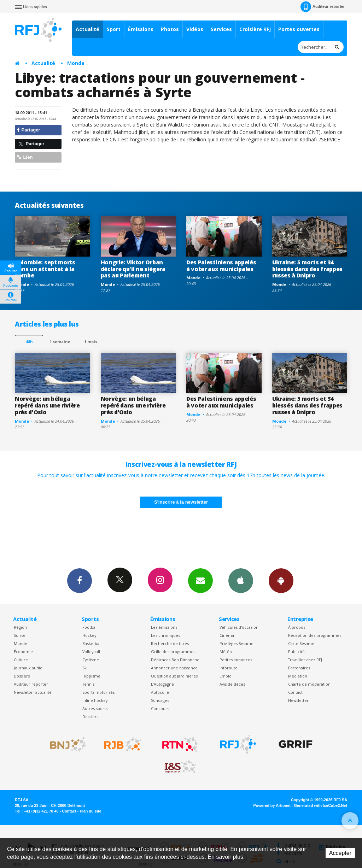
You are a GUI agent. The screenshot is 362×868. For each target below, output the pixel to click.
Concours (160, 708)
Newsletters (200, 580)
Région (20, 627)
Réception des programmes (315, 635)
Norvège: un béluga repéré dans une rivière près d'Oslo (47, 405)
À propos (297, 627)
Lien (25, 157)
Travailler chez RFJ (305, 660)
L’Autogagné (162, 684)
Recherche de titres (170, 643)
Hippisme (91, 676)
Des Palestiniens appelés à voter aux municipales (221, 266)
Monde (76, 63)
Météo (226, 652)
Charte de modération (309, 684)
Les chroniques (165, 635)
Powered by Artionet (272, 805)
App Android (281, 580)
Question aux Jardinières (174, 676)
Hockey (89, 635)
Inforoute (229, 668)
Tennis (88, 684)
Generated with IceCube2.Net (321, 805)
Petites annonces (236, 660)
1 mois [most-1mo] (91, 342)
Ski (85, 668)
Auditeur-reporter (323, 7)
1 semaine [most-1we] (60, 342)
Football (90, 627)
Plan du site (90, 811)
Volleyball (91, 652)
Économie (23, 652)
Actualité (87, 29)
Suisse (20, 635)
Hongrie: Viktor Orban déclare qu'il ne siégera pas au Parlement (133, 269)
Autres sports (95, 708)
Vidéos (195, 29)
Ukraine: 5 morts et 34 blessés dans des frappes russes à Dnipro (307, 269)
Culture (21, 660)
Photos (170, 29)
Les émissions (164, 627)
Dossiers (22, 676)
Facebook (80, 580)
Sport (114, 29)
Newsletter (298, 700)
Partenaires (299, 668)
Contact (295, 692)
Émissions (141, 29)
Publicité (296, 652)
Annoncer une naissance (174, 668)
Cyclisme (91, 660)
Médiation (298, 676)
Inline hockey (95, 700)
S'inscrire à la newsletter (181, 502)
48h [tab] (29, 342)
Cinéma (227, 635)
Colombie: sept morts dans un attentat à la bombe (45, 269)
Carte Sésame (301, 643)
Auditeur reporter (31, 684)
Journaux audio (28, 668)
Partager (28, 130)
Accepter (340, 853)
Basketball (92, 643)
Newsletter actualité (33, 692)
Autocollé (160, 692)
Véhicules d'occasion (239, 627)
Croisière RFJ (255, 29)
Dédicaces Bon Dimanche (175, 660)
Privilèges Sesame (237, 643)
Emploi (226, 676)
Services (221, 29)
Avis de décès (232, 684)
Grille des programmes (173, 652)
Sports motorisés (98, 692)
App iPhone (241, 580)
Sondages (160, 700)
